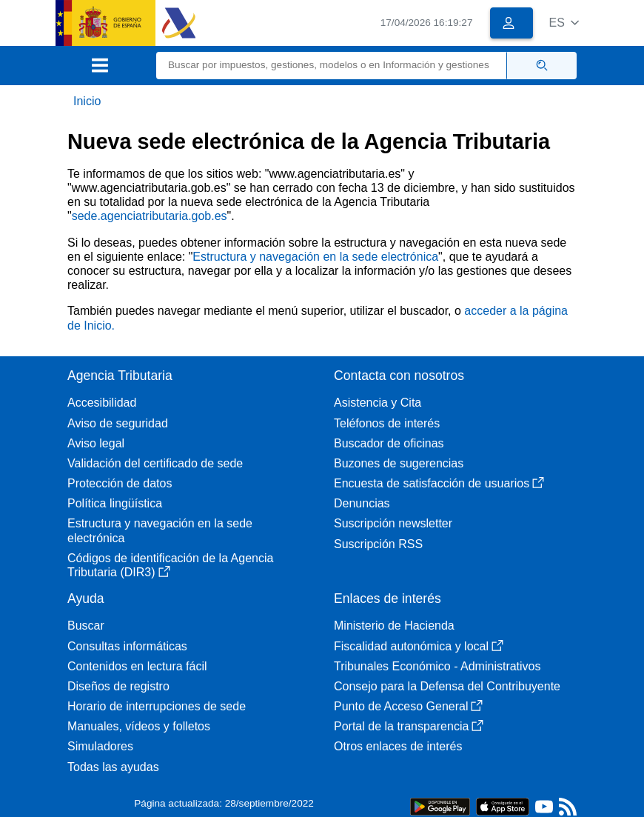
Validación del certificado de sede (155, 463)
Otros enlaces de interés (398, 746)
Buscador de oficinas (389, 443)
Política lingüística (115, 503)
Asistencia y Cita (378, 403)
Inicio (87, 101)
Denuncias (362, 503)
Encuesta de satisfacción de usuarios (439, 483)
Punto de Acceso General (408, 706)
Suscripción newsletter (393, 523)
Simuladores (100, 746)
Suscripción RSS (378, 544)
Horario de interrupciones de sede (157, 706)
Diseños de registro (118, 686)
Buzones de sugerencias (399, 463)
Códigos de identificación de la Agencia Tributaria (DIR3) (170, 565)
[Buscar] (332, 66)
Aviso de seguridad (118, 423)
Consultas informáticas (127, 646)
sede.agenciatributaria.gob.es (150, 216)
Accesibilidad (102, 403)
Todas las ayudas (113, 767)
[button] (564, 23)
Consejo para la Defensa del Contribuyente (447, 686)
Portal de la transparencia (409, 726)
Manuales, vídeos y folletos (139, 726)
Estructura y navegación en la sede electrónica (315, 257)
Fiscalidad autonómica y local (419, 646)
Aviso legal (96, 443)
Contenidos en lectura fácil (137, 666)
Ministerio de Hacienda (394, 626)
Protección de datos (120, 483)
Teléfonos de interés (387, 423)
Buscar (86, 626)
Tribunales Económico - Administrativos (437, 666)
